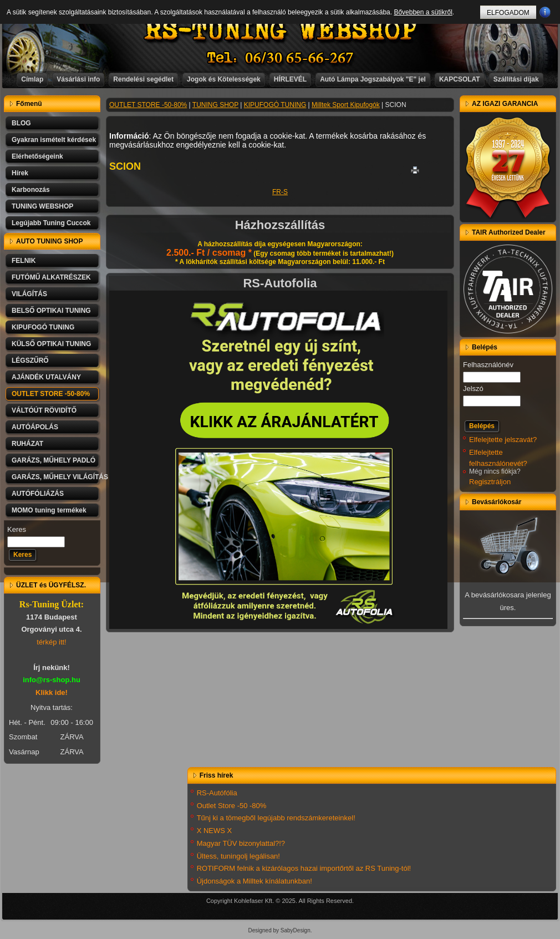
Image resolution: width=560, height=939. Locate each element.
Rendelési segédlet (143, 79)
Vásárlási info (78, 79)
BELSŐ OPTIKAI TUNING (51, 311)
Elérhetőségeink (37, 156)
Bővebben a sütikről (423, 12)
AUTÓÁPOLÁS (35, 427)
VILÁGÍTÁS (29, 294)
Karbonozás (31, 190)
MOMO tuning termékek (49, 510)
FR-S (280, 192)
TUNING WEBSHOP (42, 206)
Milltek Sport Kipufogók (346, 105)
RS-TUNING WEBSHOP (281, 31)
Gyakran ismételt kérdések (54, 140)
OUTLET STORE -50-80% (51, 394)
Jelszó (473, 389)
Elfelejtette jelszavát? (503, 440)
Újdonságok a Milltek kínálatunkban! (254, 881)
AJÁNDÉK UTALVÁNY (46, 377)
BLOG (21, 123)
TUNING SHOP (215, 105)
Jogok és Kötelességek (224, 79)
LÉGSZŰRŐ (30, 361)
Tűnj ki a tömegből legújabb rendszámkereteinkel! (276, 818)
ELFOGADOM (508, 13)
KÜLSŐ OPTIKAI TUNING (51, 344)
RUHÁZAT (27, 444)
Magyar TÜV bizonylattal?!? (241, 843)
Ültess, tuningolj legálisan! (238, 856)
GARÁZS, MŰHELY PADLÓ (54, 460)
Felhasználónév (488, 365)
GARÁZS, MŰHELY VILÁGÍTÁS (56, 477)
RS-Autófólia (217, 793)
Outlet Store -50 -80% (232, 806)
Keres (17, 529)
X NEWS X (215, 831)
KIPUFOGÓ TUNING (43, 327)
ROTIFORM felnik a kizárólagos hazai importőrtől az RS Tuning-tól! (304, 868)
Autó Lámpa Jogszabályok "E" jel (373, 79)
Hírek (20, 173)
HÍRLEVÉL (290, 79)
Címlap (32, 79)
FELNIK (24, 261)
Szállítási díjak (516, 79)
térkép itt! (51, 642)
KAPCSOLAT (460, 79)
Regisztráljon (490, 482)
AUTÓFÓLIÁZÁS (38, 494)
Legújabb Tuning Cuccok (51, 223)
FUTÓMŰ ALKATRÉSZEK (51, 277)
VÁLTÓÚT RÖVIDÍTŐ (44, 410)
